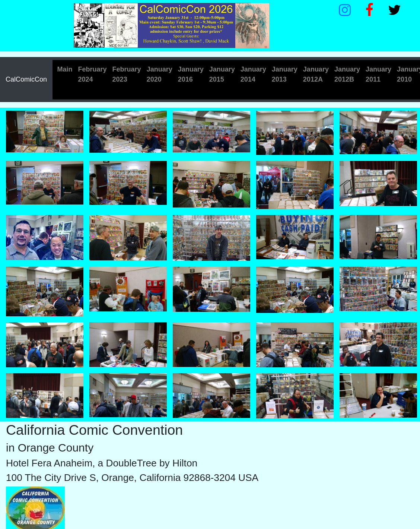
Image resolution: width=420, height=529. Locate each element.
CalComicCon (26, 79)
